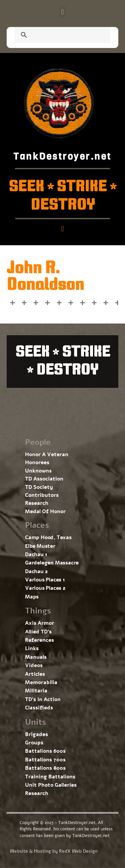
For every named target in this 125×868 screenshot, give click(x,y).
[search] (54, 36)
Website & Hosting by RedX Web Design (54, 851)
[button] (62, 12)
